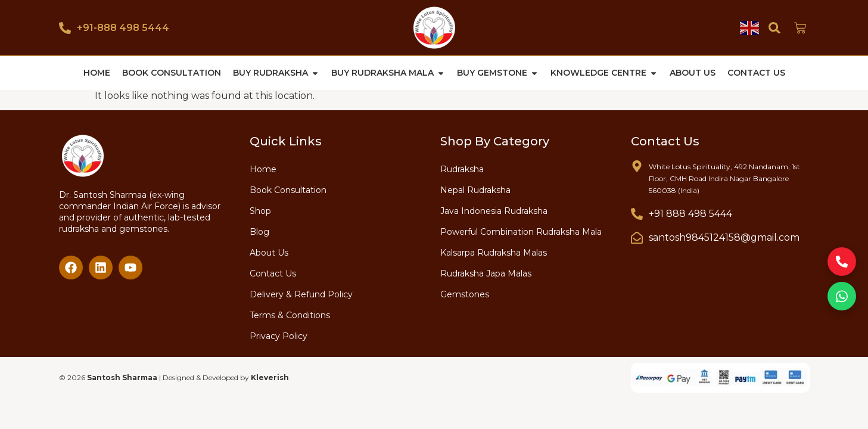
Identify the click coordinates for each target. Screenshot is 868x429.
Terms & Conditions (290, 315)
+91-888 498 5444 (123, 28)
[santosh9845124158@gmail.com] (637, 237)
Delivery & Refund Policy (301, 294)
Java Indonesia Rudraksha (494, 210)
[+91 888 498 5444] (637, 213)
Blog (259, 231)
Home (263, 169)
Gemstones (465, 294)
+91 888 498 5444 (690, 213)
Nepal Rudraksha (475, 189)
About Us (269, 252)
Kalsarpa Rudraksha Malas (494, 252)
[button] (775, 28)
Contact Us (273, 273)
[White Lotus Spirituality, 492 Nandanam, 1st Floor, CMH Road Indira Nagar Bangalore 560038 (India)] (637, 166)
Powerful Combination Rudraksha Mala (521, 231)
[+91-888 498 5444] (65, 28)
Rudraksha (462, 169)
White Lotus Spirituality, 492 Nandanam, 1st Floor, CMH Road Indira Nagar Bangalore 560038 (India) (724, 178)
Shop (260, 210)
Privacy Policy (279, 335)
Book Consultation (288, 189)
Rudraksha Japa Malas (486, 273)
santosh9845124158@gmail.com (724, 237)
